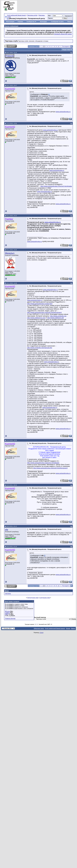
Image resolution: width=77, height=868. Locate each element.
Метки (7, 591)
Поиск (69, 22)
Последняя (66, 46)
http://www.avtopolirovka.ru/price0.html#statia (56, 186)
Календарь (43, 22)
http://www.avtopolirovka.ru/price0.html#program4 (44, 312)
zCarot (41, 633)
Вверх (73, 628)
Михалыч (10, 253)
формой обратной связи (63, 34)
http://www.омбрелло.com (36, 318)
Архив (68, 628)
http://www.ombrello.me (58, 316)
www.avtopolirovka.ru (63, 112)
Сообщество (31, 22)
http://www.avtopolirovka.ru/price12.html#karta (43, 463)
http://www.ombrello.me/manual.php (40, 348)
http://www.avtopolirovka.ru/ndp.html (40, 304)
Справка (20, 22)
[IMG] (7, 614)
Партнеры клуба (32, 15)
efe (7, 530)
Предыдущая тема (33, 598)
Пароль (50, 18)
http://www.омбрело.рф (55, 318)
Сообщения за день (57, 22)
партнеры (8, 593)
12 (59, 46)
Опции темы (66, 50)
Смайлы (8, 613)
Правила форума (10, 618)
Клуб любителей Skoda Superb (17, 15)
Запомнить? (68, 16)
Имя (49, 16)
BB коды (8, 611)
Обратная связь (39, 628)
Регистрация (10, 22)
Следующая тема (45, 598)
